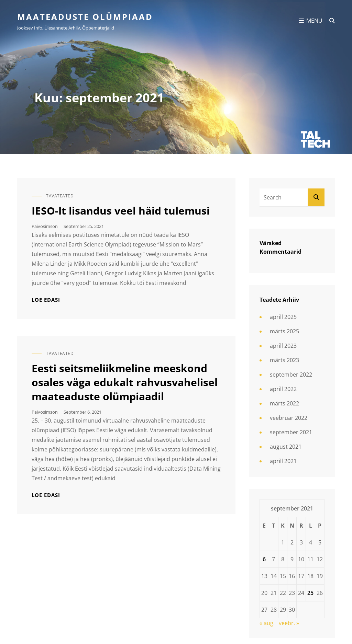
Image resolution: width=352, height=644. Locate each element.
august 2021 (286, 447)
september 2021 (291, 432)
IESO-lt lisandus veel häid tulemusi (121, 211)
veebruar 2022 (289, 418)
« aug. (267, 623)
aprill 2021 (283, 461)
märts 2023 (284, 360)
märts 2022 (284, 403)
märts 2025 (284, 331)
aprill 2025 (283, 317)
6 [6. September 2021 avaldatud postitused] (264, 559)
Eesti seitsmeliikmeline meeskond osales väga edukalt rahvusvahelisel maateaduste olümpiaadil (125, 382)
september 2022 (291, 375)
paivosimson (45, 226)
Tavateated (60, 196)
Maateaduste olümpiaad (85, 17)
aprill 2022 (283, 389)
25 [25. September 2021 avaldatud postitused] (310, 593)
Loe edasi (46, 300)
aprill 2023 (283, 346)
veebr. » (289, 623)
